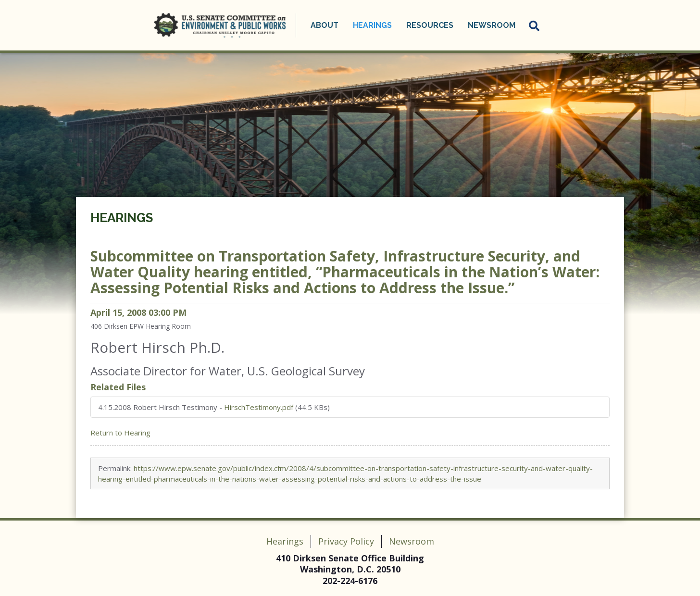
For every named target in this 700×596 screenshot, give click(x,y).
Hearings (372, 25)
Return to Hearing (120, 433)
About (325, 25)
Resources (430, 25)
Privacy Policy (346, 541)
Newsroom (492, 25)
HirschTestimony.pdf (259, 407)
